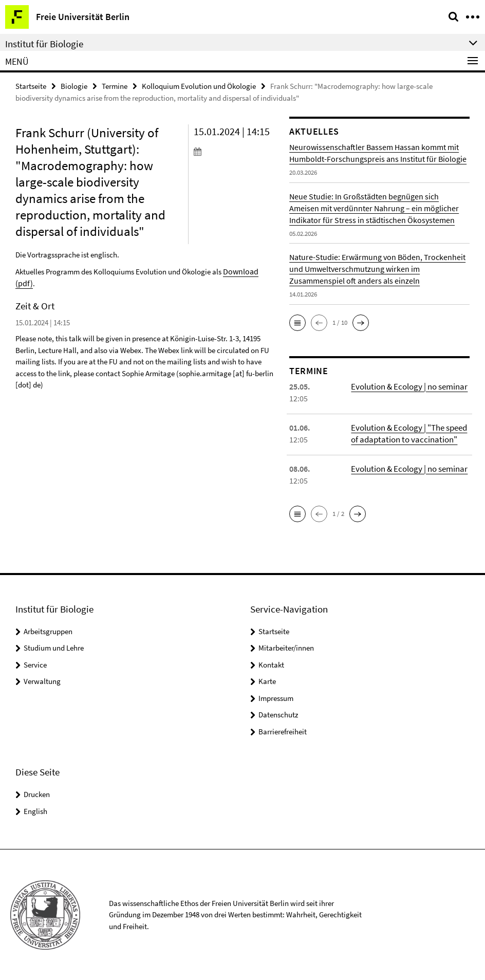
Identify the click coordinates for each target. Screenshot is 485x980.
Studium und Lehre (54, 647)
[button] (297, 322)
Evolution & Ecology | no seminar (407, 386)
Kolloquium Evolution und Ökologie (199, 86)
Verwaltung (42, 681)
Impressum (276, 698)
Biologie (74, 86)
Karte (267, 681)
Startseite (31, 86)
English (35, 811)
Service (35, 664)
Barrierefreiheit (283, 731)
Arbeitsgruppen (48, 631)
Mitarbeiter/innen (286, 647)
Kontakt (271, 664)
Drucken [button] (37, 794)
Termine (115, 86)
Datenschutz (278, 714)
